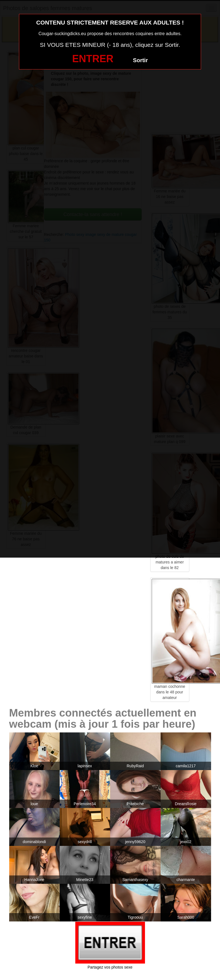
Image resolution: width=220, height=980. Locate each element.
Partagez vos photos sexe (110, 967)
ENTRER (93, 59)
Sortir (140, 60)
